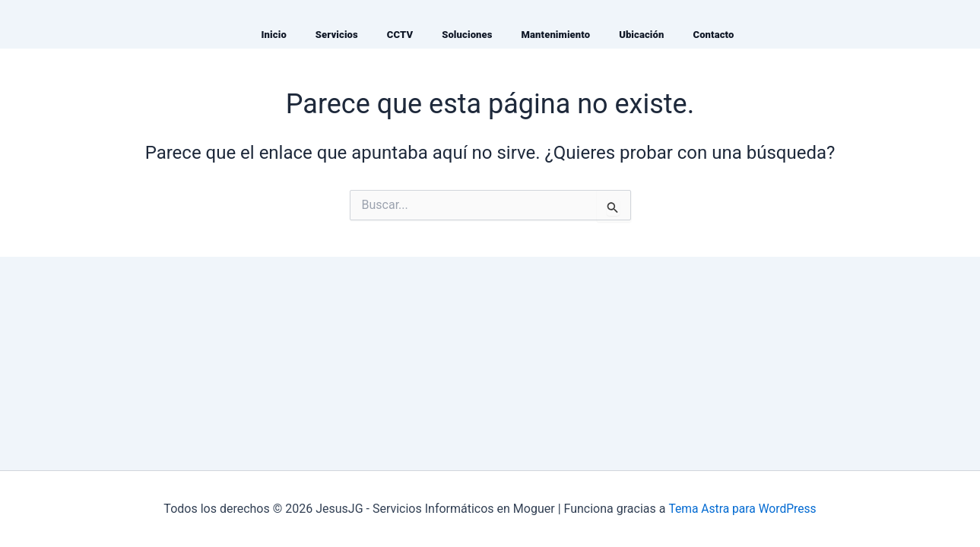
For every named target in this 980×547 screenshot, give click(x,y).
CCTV (400, 35)
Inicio (274, 35)
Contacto (713, 35)
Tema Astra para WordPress (742, 509)
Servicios (337, 35)
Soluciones (467, 35)
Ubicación (641, 35)
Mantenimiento (556, 35)
